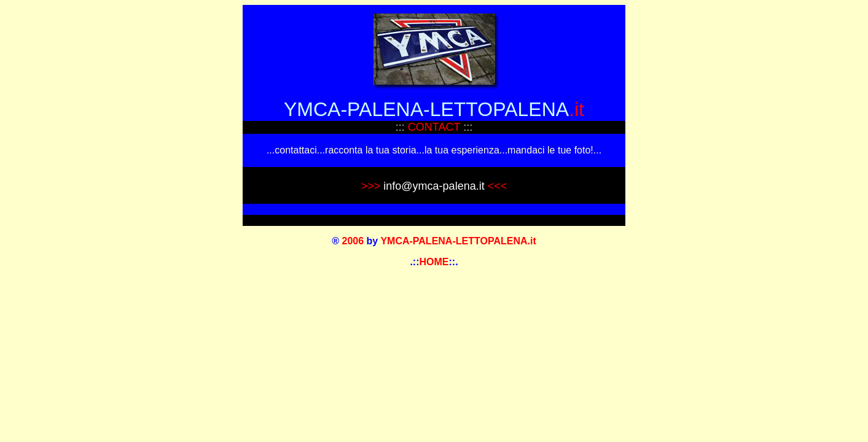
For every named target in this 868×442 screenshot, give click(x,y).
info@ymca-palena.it (434, 186)
